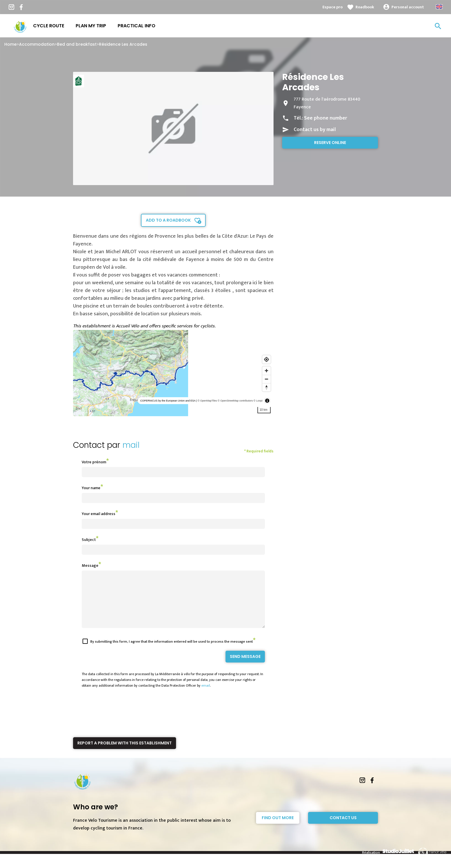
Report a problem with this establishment (125, 753)
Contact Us (343, 828)
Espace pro (332, 7)
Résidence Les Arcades (123, 44)
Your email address (99, 514)
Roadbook (365, 7)
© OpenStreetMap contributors (235, 401)
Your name (91, 488)
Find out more (278, 828)
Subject (89, 540)
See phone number (326, 118)
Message (90, 565)
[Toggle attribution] (267, 401)
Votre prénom (94, 462)
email (206, 696)
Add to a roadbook (168, 220)
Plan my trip (91, 26)
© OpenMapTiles (207, 401)
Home (10, 44)
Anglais (439, 7)
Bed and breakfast (77, 44)
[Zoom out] (266, 379)
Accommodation (37, 44)
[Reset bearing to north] (266, 387)
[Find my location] (266, 359)
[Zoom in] (266, 371)
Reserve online (330, 143)
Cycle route (49, 26)
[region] (173, 373)
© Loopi (258, 401)
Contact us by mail (315, 130)
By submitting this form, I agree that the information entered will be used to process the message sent (172, 652)
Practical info (136, 26)
